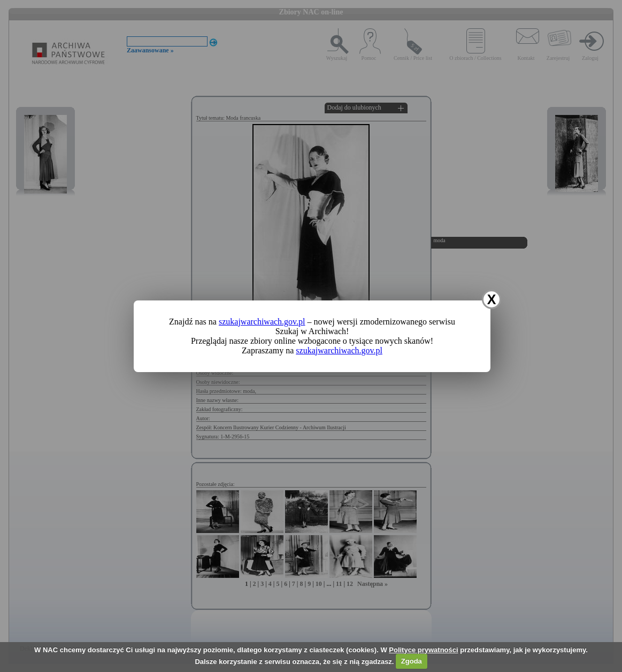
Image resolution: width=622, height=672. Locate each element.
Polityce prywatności (423, 650)
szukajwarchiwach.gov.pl (262, 322)
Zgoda (412, 661)
